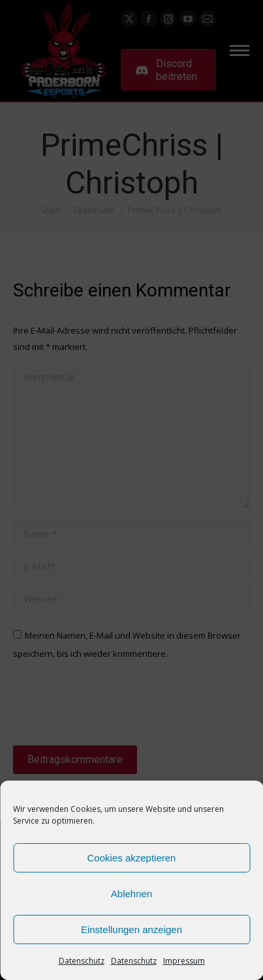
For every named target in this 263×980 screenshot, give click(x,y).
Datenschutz (82, 961)
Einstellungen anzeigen (131, 930)
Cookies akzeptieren (132, 858)
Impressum (184, 961)
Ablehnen (131, 894)
